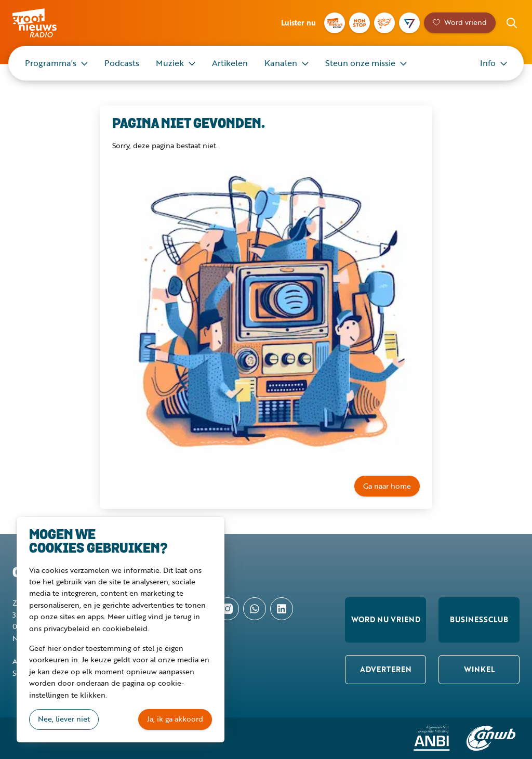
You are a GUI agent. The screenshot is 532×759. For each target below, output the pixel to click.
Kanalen (281, 63)
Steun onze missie (360, 63)
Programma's (51, 63)
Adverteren (386, 669)
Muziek (170, 63)
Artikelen (230, 63)
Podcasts (122, 63)
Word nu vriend (386, 619)
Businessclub (479, 619)
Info (488, 63)
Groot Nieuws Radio (49, 23)
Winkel (479, 669)
